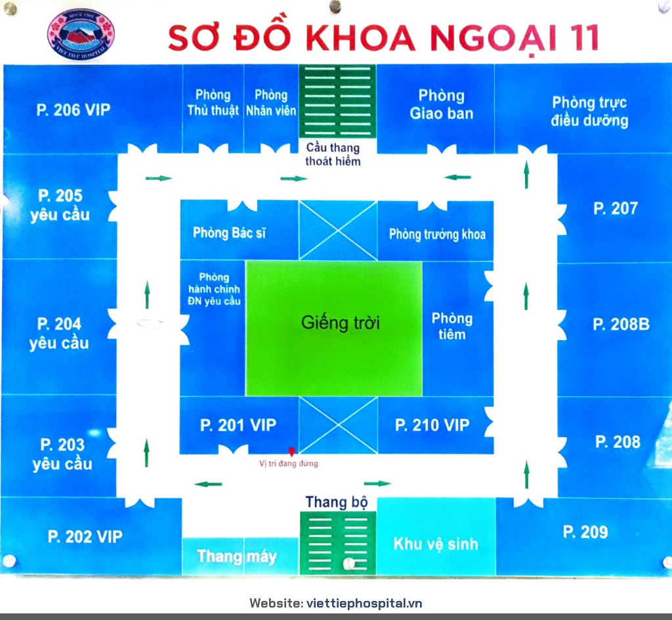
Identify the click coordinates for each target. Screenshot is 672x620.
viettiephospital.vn (365, 603)
